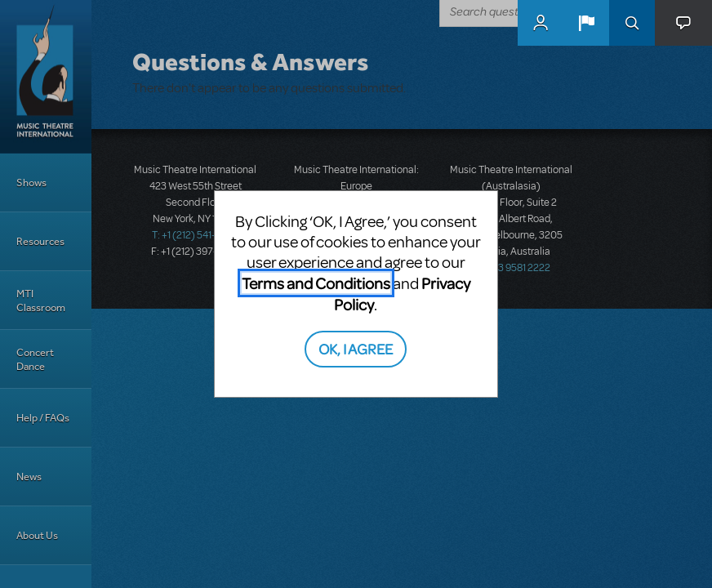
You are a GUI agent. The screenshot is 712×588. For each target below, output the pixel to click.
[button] (586, 23)
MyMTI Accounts (541, 23)
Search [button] (632, 23)
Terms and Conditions (316, 283)
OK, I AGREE (356, 348)
